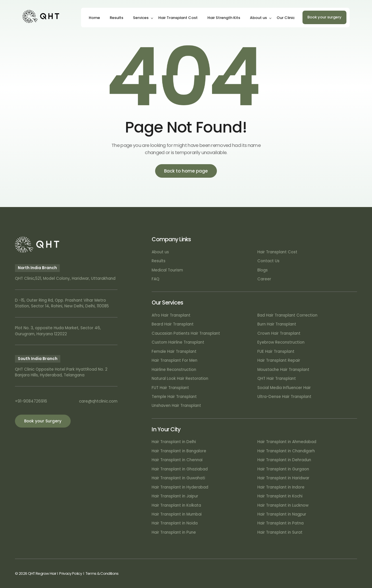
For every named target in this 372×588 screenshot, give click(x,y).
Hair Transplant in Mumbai (177, 514)
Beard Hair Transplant (173, 324)
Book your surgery (324, 17)
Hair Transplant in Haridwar (283, 478)
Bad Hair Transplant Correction (287, 315)
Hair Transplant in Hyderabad (180, 487)
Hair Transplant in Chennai (177, 460)
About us (258, 18)
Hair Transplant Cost (178, 18)
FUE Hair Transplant (276, 352)
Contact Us (268, 261)
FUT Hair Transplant (170, 388)
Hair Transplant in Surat (280, 532)
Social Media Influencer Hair (284, 388)
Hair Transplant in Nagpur (282, 514)
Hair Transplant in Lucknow (283, 505)
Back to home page (186, 171)
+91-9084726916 (31, 401)
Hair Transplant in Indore (281, 487)
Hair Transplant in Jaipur (175, 496)
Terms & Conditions (102, 573)
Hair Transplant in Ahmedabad (287, 442)
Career (264, 279)
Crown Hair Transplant (279, 333)
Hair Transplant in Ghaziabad (180, 469)
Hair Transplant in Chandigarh (286, 451)
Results (116, 18)
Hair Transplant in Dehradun (284, 460)
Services (141, 18)
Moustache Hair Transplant (283, 370)
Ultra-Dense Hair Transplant (284, 397)
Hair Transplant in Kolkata (176, 505)
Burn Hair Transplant (277, 324)
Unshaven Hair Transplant (176, 406)
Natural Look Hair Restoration (180, 379)
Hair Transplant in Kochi (280, 496)
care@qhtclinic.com (98, 401)
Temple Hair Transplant (174, 397)
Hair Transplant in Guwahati (178, 478)
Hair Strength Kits (224, 18)
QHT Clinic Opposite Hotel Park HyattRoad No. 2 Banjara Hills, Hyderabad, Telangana (61, 372)
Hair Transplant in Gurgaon (283, 469)
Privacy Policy (70, 573)
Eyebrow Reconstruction (281, 342)
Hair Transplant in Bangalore (179, 451)
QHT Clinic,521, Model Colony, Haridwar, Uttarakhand (65, 278)
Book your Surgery (43, 421)
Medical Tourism (167, 270)
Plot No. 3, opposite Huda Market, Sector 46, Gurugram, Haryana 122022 (58, 331)
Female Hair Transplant (174, 352)
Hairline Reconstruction (174, 370)
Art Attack (348, 573)
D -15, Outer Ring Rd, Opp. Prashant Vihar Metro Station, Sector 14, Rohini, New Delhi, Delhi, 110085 (62, 303)
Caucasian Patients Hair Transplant (186, 333)
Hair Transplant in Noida (175, 523)
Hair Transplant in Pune (174, 532)
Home (94, 18)
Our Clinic (286, 18)
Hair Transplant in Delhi (174, 442)
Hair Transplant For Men (175, 360)
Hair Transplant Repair (279, 360)
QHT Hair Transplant (277, 379)
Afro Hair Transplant (171, 315)
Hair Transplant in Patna (281, 523)
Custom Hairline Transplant (178, 342)
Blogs (263, 270)
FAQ (156, 279)
